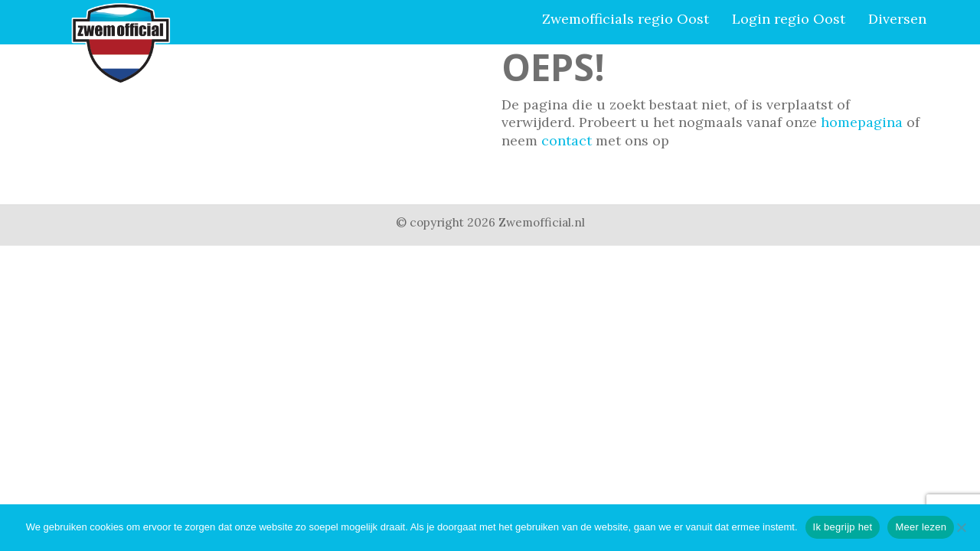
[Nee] (961, 527)
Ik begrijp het (843, 527)
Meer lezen (921, 527)
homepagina (862, 122)
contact (567, 140)
